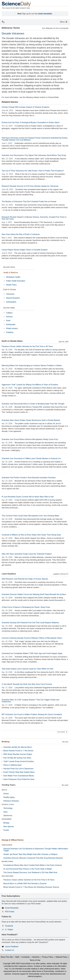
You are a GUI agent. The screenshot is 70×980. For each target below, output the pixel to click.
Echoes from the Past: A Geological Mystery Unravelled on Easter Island (30, 122)
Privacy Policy (48, 957)
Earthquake (11, 324)
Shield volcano (12, 328)
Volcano (9, 317)
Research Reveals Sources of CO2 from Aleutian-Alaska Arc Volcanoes (30, 186)
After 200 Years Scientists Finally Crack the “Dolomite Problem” (27, 554)
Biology (6, 823)
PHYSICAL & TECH (8, 805)
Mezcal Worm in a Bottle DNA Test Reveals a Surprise (25, 883)
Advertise (36, 957)
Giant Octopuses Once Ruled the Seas (19, 779)
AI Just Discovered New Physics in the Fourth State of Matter (28, 869)
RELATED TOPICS (9, 267)
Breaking (6, 742)
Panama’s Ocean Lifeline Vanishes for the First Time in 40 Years (27, 346)
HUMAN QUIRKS (7, 845)
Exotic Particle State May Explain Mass (19, 772)
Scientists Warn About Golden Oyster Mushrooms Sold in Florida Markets (31, 420)
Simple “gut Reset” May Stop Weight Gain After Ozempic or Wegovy (30, 854)
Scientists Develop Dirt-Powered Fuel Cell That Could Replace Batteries (30, 623)
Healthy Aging (9, 797)
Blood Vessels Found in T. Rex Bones (18, 751)
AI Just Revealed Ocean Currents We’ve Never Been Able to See (28, 497)
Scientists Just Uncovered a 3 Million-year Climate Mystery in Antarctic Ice (31, 458)
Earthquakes (11, 302)
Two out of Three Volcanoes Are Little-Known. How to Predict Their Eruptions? (33, 171)
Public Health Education (16, 281)
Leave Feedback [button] (12, 947)
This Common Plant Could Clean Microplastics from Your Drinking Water (30, 516)
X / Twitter (9, 930)
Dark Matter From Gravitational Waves (19, 776)
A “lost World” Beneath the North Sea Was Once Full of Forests (27, 684)
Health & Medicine (11, 273)
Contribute (26, 957)
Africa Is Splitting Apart (12, 765)
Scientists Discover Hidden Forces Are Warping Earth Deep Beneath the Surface (34, 594)
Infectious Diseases (11, 801)
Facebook (9, 926)
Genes (6, 794)
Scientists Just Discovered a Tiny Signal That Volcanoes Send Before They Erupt (34, 155)
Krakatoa (10, 332)
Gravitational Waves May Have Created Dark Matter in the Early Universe (33, 865)
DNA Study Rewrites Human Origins (18, 754)
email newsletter (45, 14)
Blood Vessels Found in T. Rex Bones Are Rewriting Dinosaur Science (31, 887)
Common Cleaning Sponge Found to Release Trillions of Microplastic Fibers (32, 638)
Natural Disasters (13, 298)
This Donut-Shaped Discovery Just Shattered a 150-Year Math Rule (30, 872)
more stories (62, 732)
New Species (9, 827)
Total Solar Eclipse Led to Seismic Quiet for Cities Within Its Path (27, 669)
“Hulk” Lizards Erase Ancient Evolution (19, 761)
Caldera (9, 313)
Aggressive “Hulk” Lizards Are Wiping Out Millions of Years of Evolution (30, 385)
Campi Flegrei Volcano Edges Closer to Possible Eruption (25, 250)
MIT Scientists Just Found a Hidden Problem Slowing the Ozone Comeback (32, 714)
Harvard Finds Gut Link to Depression (18, 769)
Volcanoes (10, 294)
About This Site (7, 957)
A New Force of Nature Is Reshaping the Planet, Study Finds (26, 607)
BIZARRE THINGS (7, 862)
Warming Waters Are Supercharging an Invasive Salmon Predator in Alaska (32, 366)
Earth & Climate (10, 290)
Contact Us (9, 950)
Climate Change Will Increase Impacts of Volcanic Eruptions (26, 107)
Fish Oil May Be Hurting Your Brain (17, 758)
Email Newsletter (12, 908)
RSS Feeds (10, 912)
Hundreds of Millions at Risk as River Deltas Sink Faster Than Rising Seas (31, 535)
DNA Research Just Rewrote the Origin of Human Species (25, 579)
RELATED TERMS (9, 308)
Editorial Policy (62, 957)
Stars (5, 812)
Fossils (6, 830)
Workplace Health (13, 277)
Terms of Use (35, 960)
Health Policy (11, 285)
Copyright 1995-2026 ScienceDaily (17, 964)
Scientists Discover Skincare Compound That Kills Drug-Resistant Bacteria (33, 858)
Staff (17, 957)
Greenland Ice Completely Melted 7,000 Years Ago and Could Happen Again (32, 653)
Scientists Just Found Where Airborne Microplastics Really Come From (30, 439)
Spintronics (8, 815)
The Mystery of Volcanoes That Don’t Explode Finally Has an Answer (29, 201)
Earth (8, 321)
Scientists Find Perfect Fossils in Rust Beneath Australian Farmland (29, 478)
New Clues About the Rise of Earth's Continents (21, 234)
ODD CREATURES (8, 876)
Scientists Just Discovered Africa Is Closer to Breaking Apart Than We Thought (33, 404)
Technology (8, 808)
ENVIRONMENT (7, 819)
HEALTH (4, 790)
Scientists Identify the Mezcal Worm (18, 747)
